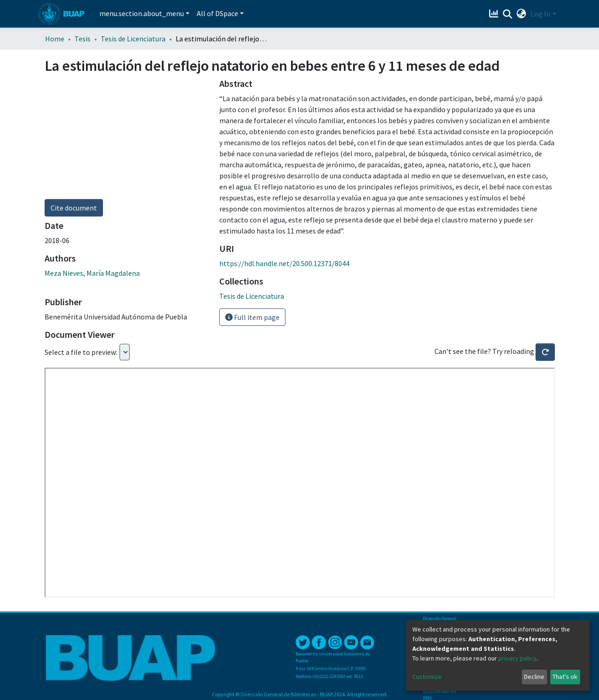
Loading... (125, 352)
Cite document (74, 208)
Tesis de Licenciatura (133, 39)
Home (55, 39)
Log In (540, 14)
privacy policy (517, 658)
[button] (521, 14)
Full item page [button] (252, 317)
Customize (427, 677)
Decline (534, 677)
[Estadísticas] (494, 14)
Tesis (83, 39)
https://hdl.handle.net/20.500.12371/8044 (284, 263)
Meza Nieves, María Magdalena (92, 273)
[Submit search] (507, 14)
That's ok (565, 677)
